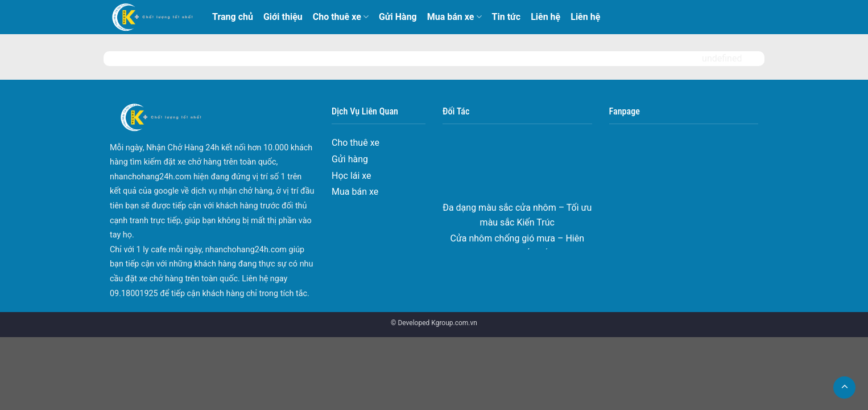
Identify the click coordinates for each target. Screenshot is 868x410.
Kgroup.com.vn (454, 323)
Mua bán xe (454, 17)
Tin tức (507, 17)
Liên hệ (545, 17)
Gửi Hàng (398, 17)
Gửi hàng (350, 159)
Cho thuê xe (341, 17)
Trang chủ (233, 17)
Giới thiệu (283, 17)
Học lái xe (352, 176)
